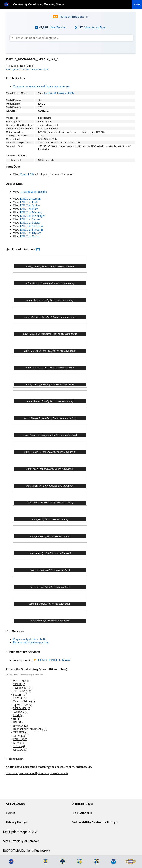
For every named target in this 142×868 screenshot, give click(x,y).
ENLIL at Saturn (30, 219)
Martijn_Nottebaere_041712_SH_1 (32, 59)
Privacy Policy (16, 822)
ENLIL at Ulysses (31, 233)
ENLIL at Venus (30, 236)
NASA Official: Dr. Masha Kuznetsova (26, 850)
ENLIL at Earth (29, 202)
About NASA (14, 804)
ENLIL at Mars (29, 209)
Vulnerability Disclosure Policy (94, 822)
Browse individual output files (31, 642)
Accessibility (82, 804)
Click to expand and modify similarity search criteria (37, 773)
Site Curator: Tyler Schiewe (21, 841)
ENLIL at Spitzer (30, 223)
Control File (27, 174)
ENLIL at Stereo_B (32, 230)
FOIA (9, 813)
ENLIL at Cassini (30, 199)
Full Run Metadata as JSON (59, 93)
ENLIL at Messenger (32, 216)
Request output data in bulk (29, 639)
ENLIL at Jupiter (30, 205)
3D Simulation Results (33, 192)
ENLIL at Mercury (31, 212)
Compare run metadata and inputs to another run (42, 86)
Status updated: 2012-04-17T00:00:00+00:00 (27, 69)
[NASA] (8, 4)
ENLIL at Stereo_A (32, 226)
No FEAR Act (81, 813)
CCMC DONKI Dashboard (52, 660)
